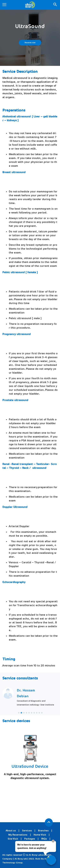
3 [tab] (24, 713)
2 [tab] (21, 713)
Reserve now (30, 43)
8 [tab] (37, 713)
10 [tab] (42, 713)
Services (27, 831)
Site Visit (13, 839)
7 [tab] (34, 713)
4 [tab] (27, 713)
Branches (43, 831)
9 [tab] (39, 713)
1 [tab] (19, 713)
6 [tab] (32, 713)
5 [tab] (29, 713)
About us (11, 831)
